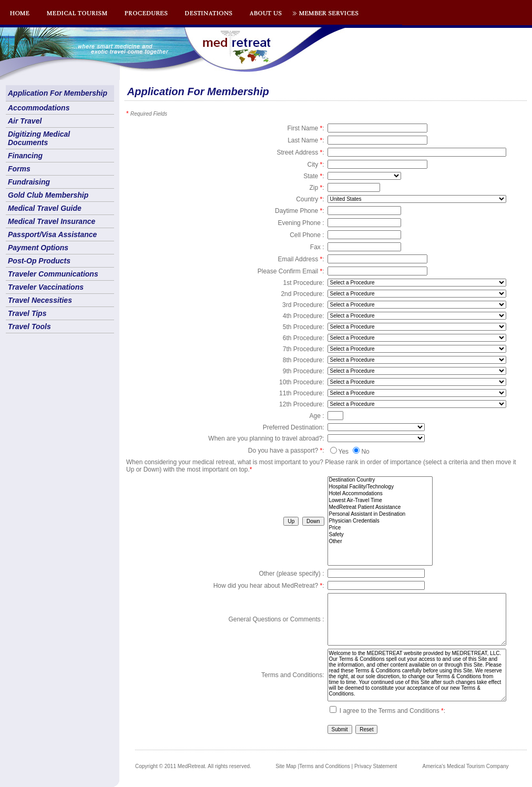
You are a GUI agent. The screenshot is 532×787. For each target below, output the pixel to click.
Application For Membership (58, 93)
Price (380, 528)
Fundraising (29, 182)
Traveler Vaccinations (46, 287)
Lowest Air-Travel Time (380, 501)
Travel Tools (29, 326)
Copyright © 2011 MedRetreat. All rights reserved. (193, 766)
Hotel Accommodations (380, 494)
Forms (19, 169)
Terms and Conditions (325, 766)
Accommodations (39, 108)
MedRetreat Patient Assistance (380, 508)
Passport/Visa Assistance (52, 234)
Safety (380, 535)
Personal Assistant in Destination (380, 514)
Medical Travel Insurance (52, 221)
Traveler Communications (53, 274)
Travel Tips (27, 313)
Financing (25, 156)
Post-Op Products (39, 261)
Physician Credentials (380, 521)
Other (380, 542)
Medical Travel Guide (45, 208)
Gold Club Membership (48, 195)
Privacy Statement (376, 766)
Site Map (286, 766)
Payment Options (38, 248)
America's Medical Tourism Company (466, 766)
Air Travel (25, 121)
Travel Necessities (40, 300)
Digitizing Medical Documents (39, 138)
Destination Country (380, 480)
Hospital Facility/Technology (380, 487)
